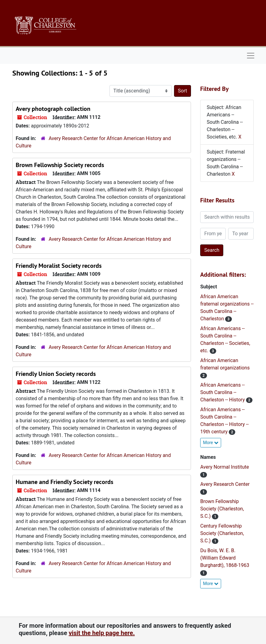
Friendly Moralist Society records (59, 266)
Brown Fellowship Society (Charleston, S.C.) (222, 509)
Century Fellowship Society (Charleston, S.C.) (222, 533)
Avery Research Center (225, 484)
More (211, 443)
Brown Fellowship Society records (60, 165)
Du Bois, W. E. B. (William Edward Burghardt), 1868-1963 (225, 558)
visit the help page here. (102, 633)
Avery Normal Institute (224, 467)
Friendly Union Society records (56, 374)
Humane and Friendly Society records (64, 482)
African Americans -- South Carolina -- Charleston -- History (223, 392)
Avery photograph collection (53, 109)
